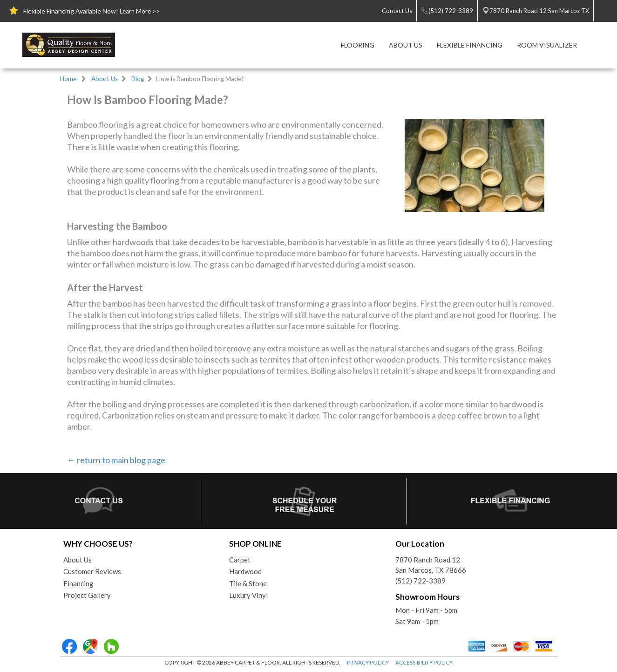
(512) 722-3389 (420, 581)
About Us (105, 79)
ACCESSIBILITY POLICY (424, 662)
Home (68, 79)
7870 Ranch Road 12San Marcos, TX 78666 (431, 565)
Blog (138, 79)
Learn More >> (140, 11)
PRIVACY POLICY (368, 662)
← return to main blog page (116, 460)
